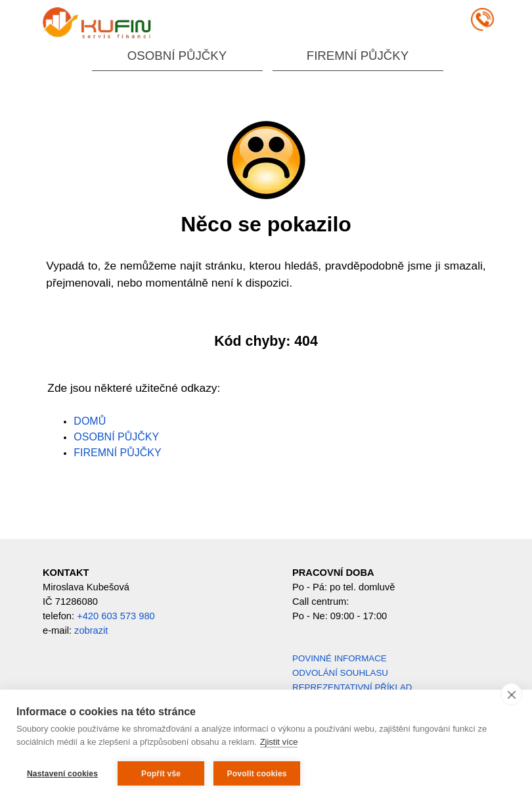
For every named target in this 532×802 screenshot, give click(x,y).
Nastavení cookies (62, 774)
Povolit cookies (257, 774)
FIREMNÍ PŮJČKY (358, 56)
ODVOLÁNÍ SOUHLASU (340, 673)
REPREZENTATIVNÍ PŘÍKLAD (352, 687)
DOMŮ (90, 421)
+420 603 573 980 (116, 616)
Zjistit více (279, 742)
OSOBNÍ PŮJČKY (177, 56)
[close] (511, 694)
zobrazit (91, 630)
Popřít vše (161, 774)
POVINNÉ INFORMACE (340, 658)
